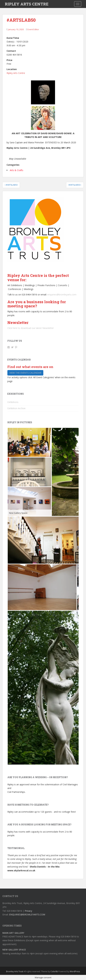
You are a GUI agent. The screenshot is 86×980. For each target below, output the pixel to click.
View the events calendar (25, 373)
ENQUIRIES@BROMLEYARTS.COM (27, 914)
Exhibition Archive (16, 408)
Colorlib (54, 971)
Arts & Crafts (17, 170)
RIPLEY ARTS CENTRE (27, 4)
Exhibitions (13, 402)
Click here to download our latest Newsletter (31, 328)
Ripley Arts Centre (16, 73)
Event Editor (33, 29)
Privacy (28, 911)
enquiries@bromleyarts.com (62, 295)
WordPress (75, 971)
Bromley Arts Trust (15, 971)
